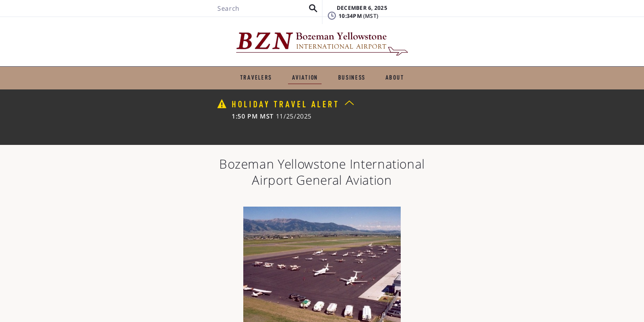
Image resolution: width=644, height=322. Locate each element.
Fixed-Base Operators (143, 88)
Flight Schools (220, 88)
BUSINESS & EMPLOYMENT (346, 65)
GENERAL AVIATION (253, 65)
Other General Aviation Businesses (451, 102)
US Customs (209, 102)
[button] (181, 33)
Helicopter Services (428, 88)
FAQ (466, 29)
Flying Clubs (358, 102)
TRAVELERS (186, 65)
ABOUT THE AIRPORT (441, 65)
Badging (546, 15)
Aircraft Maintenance (344, 88)
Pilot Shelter (150, 102)
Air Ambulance (502, 88)
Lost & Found (481, 15)
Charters (277, 88)
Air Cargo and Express (284, 102)
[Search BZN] (132, 33)
